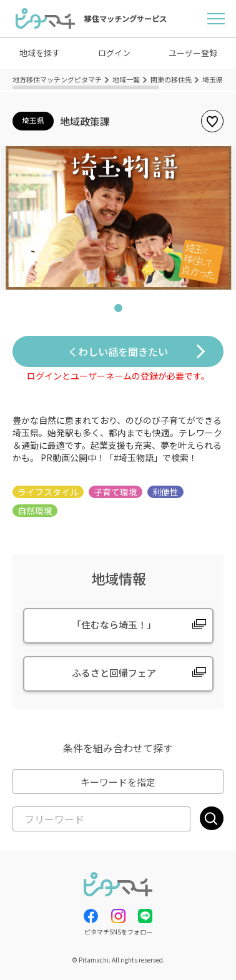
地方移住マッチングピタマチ (57, 79)
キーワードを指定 (118, 782)
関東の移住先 (171, 79)
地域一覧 (126, 79)
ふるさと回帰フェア (114, 673)
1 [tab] (118, 311)
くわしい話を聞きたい (118, 351)
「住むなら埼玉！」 (114, 625)
